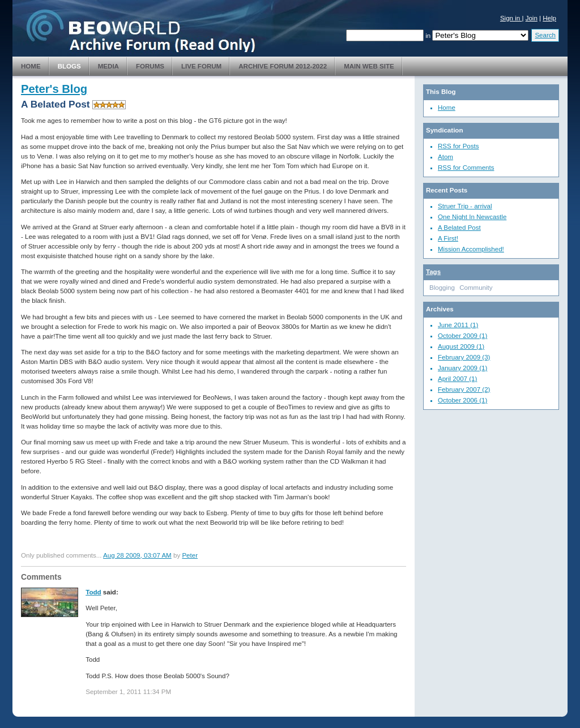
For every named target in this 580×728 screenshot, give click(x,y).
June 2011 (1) (458, 325)
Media (108, 66)
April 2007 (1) (457, 379)
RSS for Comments (466, 168)
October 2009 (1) (462, 336)
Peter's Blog (54, 89)
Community (476, 288)
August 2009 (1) (461, 346)
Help (549, 18)
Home (31, 66)
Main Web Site (369, 66)
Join (532, 18)
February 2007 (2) (464, 389)
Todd (93, 592)
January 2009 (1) (462, 368)
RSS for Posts (459, 146)
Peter (190, 555)
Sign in (511, 18)
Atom (445, 157)
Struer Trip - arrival (465, 206)
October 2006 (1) (462, 400)
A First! (448, 238)
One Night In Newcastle (472, 217)
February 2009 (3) (464, 357)
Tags (433, 272)
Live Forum (201, 66)
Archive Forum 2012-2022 (283, 66)
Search (545, 35)
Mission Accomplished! (471, 249)
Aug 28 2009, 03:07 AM (137, 555)
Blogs (69, 66)
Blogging (442, 288)
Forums (150, 66)
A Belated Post (459, 228)
